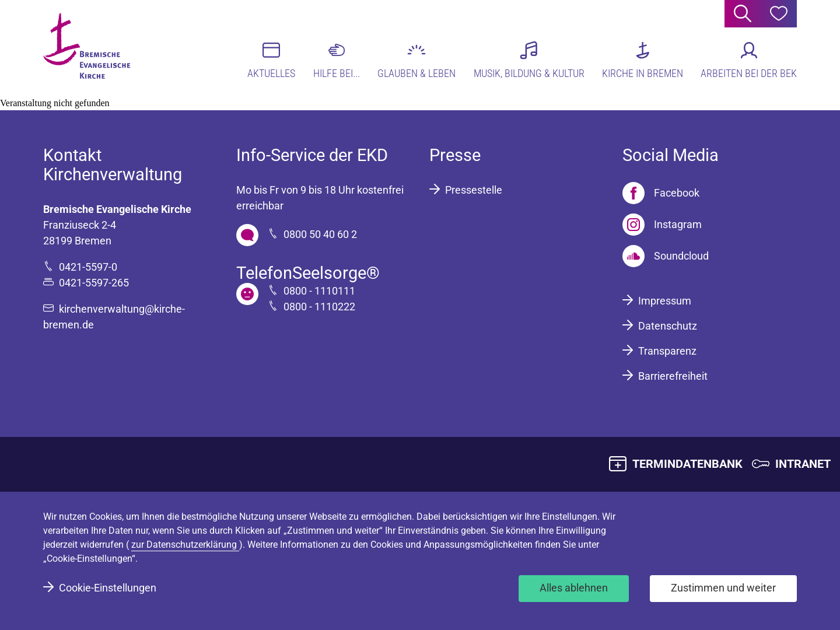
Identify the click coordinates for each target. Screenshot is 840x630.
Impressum (665, 301)
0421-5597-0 (88, 267)
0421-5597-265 (94, 283)
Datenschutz (668, 326)
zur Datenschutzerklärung (185, 545)
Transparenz (667, 351)
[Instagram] (662, 225)
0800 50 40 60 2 (320, 234)
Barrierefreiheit (673, 376)
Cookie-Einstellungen (108, 588)
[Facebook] (661, 193)
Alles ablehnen (574, 588)
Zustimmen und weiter (723, 588)
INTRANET (803, 464)
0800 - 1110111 (319, 291)
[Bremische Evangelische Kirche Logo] (88, 47)
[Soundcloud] (666, 256)
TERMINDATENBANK (687, 464)
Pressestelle (474, 190)
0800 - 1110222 (319, 307)
